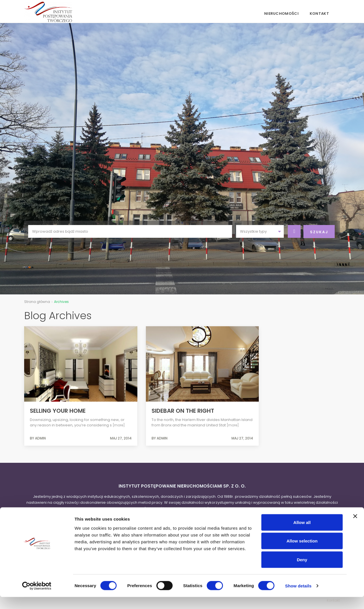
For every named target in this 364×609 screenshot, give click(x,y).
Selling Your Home (58, 411)
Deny (302, 572)
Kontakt (319, 14)
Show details (298, 598)
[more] (119, 425)
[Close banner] (355, 528)
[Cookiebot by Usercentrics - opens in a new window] (37, 598)
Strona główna (37, 302)
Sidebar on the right (183, 411)
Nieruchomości (281, 14)
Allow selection (302, 553)
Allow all (302, 534)
